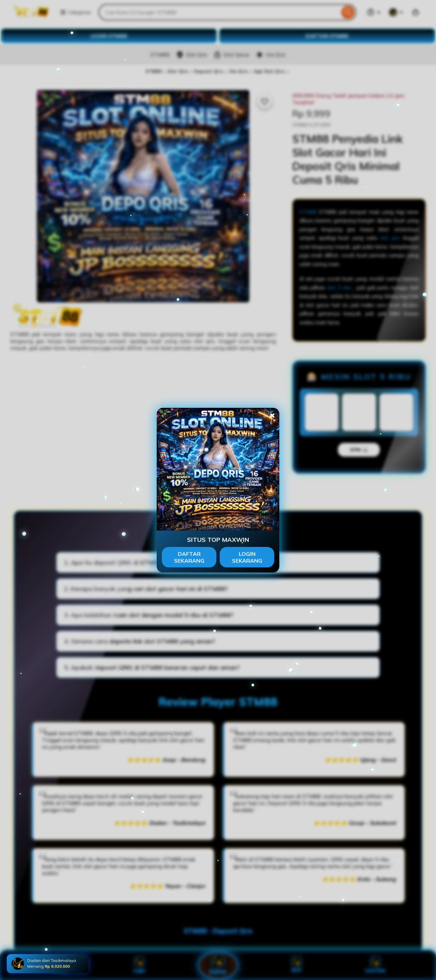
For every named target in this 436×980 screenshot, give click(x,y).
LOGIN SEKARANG (247, 557)
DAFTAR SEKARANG (189, 557)
